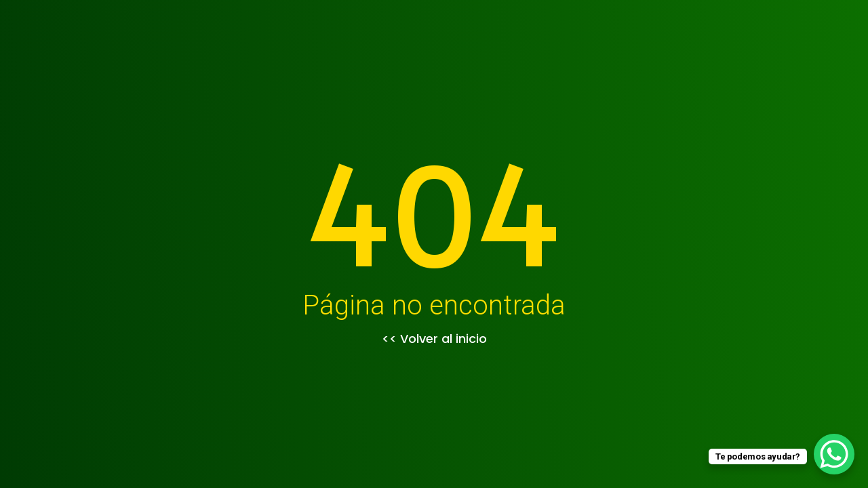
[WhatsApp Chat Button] (834, 454)
